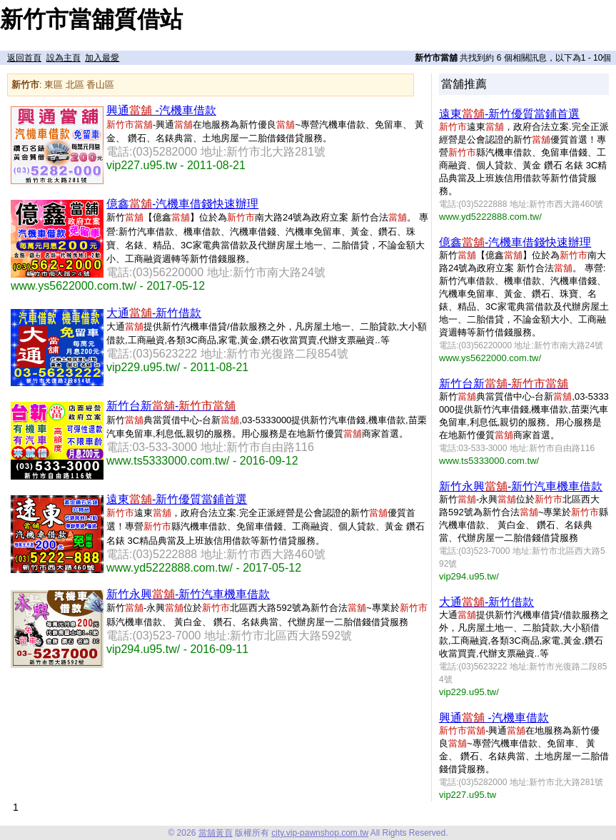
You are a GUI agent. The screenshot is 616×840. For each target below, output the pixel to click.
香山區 (100, 85)
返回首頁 (24, 58)
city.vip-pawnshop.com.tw (320, 833)
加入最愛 (102, 58)
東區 (54, 85)
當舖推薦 (464, 84)
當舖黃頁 (216, 833)
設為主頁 (64, 58)
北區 (75, 85)
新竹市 (25, 85)
